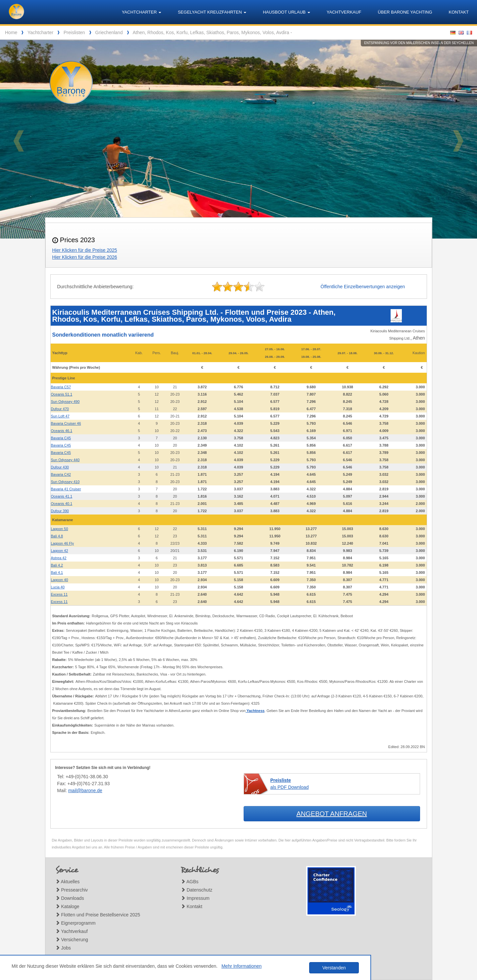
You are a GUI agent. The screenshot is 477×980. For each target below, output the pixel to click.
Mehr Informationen (241, 966)
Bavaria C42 (61, 474)
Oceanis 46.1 (62, 431)
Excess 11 (59, 594)
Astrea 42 (59, 558)
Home (11, 32)
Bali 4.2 (57, 565)
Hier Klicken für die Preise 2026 (85, 257)
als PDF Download (290, 784)
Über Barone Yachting (405, 12)
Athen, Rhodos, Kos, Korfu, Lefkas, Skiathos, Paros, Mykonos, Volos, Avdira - (212, 32)
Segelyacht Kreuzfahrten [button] (212, 12)
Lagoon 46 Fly (63, 543)
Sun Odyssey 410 (65, 482)
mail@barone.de (85, 790)
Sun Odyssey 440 (65, 460)
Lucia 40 (58, 587)
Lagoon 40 (60, 580)
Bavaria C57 (61, 387)
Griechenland (109, 32)
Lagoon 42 (60, 551)
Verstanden (334, 968)
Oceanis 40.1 (62, 504)
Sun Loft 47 (60, 416)
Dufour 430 (60, 467)
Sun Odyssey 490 (65, 402)
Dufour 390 (60, 511)
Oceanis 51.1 (62, 394)
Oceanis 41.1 (62, 496)
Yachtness (255, 711)
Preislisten (74, 32)
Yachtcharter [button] (142, 12)
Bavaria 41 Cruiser (66, 489)
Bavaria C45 (61, 438)
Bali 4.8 (57, 536)
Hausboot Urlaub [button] (286, 12)
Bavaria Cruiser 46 (66, 423)
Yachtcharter (40, 32)
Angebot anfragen (332, 814)
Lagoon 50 (60, 529)
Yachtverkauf (344, 12)
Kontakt (459, 12)
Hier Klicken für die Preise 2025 (85, 250)
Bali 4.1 (57, 572)
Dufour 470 (60, 409)
